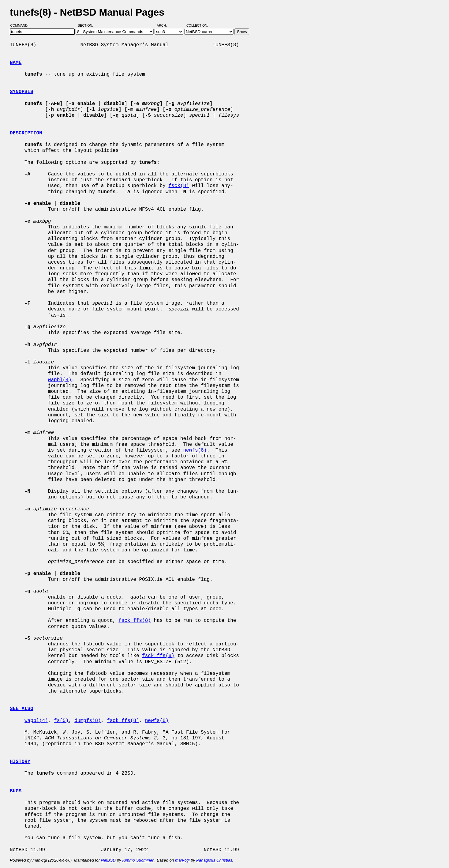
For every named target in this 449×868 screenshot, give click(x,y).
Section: (87, 25)
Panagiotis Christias (214, 860)
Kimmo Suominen (138, 860)
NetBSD (108, 860)
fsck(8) (179, 186)
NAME (16, 63)
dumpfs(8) (88, 721)
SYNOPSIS (22, 92)
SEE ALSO (22, 709)
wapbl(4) (60, 380)
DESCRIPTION (26, 133)
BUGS (16, 791)
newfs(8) (195, 450)
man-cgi (182, 860)
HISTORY (20, 762)
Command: (21, 25)
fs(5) (61, 721)
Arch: (165, 25)
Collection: (197, 25)
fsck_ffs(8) (135, 621)
